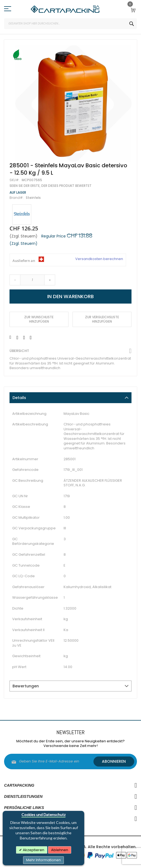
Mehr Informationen (43, 860)
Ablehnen (60, 850)
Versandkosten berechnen (99, 259)
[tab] (70, 398)
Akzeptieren (33, 850)
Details (19, 398)
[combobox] (70, 24)
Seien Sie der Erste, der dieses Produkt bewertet (51, 186)
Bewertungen (26, 686)
